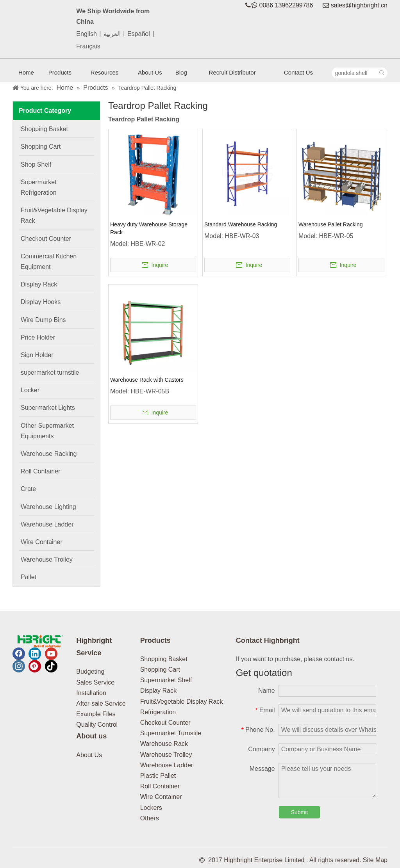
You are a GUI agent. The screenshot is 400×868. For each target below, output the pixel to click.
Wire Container (161, 797)
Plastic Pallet (158, 776)
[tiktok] (51, 666)
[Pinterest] (35, 666)
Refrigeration (158, 712)
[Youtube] (51, 654)
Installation (91, 693)
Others (150, 818)
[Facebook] (19, 654)
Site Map (375, 860)
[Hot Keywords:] (382, 73)
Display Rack (158, 691)
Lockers (151, 808)
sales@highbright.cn (359, 5)
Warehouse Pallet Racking (330, 224)
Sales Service (95, 682)
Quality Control (97, 725)
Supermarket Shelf (166, 680)
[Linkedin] (35, 654)
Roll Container (160, 786)
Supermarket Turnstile (171, 733)
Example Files (96, 714)
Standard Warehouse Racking (241, 224)
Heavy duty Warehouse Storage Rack (149, 228)
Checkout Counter (165, 723)
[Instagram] (19, 666)
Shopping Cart (160, 670)
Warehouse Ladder (167, 765)
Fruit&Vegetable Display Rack (182, 702)
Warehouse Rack (164, 744)
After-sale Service (101, 703)
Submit (300, 812)
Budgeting (90, 671)
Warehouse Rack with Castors (147, 380)
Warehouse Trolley (166, 755)
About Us (89, 755)
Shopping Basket (164, 659)
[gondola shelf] (354, 73)
